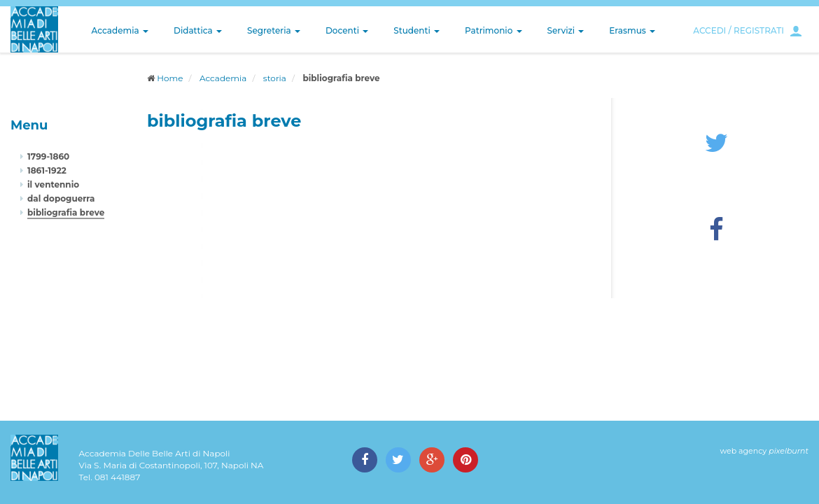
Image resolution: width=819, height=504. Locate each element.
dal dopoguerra (61, 198)
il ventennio (53, 184)
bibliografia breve (66, 212)
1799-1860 (48, 156)
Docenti (347, 30)
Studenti (416, 30)
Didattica (198, 30)
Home (170, 78)
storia (275, 78)
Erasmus (632, 30)
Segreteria (274, 30)
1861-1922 (47, 170)
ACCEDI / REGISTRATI (738, 30)
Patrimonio (493, 30)
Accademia (120, 30)
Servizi (566, 30)
